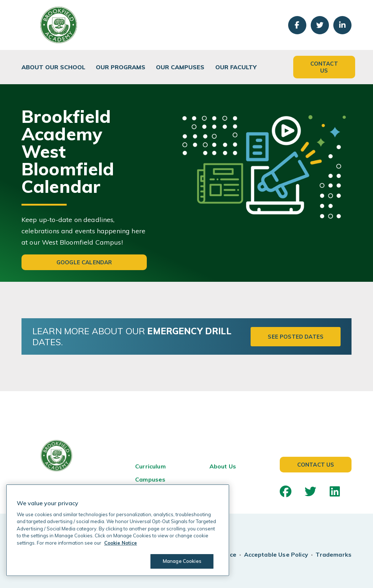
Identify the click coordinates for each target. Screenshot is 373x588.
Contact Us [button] (324, 67)
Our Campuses (180, 67)
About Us (223, 466)
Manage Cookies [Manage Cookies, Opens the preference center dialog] (182, 561)
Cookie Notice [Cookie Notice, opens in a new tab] (121, 543)
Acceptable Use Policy (276, 554)
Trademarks (333, 554)
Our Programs (121, 67)
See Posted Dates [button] (296, 337)
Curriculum (150, 466)
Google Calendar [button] (84, 262)
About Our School (53, 67)
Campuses (150, 479)
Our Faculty (236, 67)
